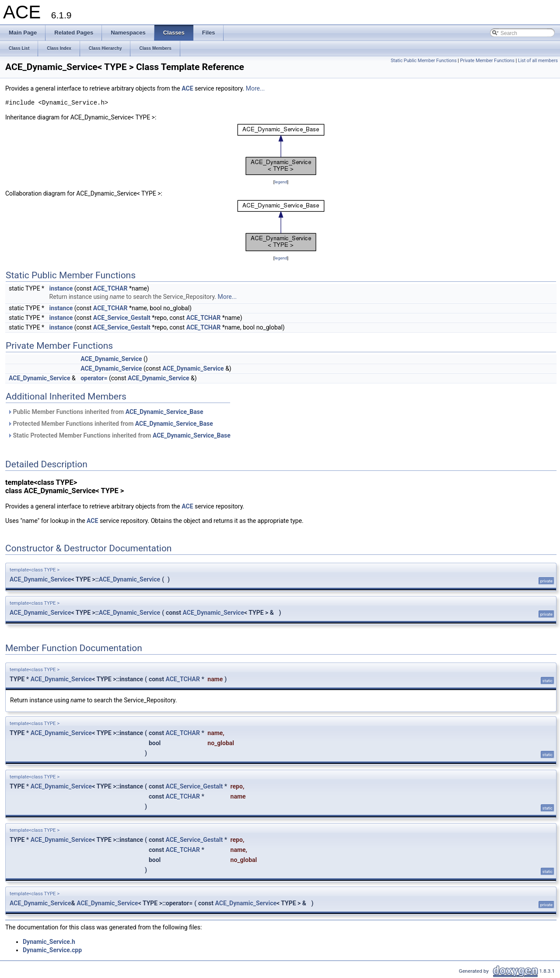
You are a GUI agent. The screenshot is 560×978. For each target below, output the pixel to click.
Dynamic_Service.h (49, 942)
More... (255, 88)
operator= (94, 378)
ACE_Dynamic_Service (111, 359)
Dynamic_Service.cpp (52, 950)
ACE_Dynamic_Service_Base (164, 412)
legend (281, 182)
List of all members (538, 61)
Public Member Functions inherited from (105, 412)
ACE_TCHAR (110, 288)
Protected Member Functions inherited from (110, 424)
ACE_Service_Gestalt (122, 318)
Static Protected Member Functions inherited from (119, 435)
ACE (187, 88)
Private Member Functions (487, 61)
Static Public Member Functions (424, 61)
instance (61, 288)
